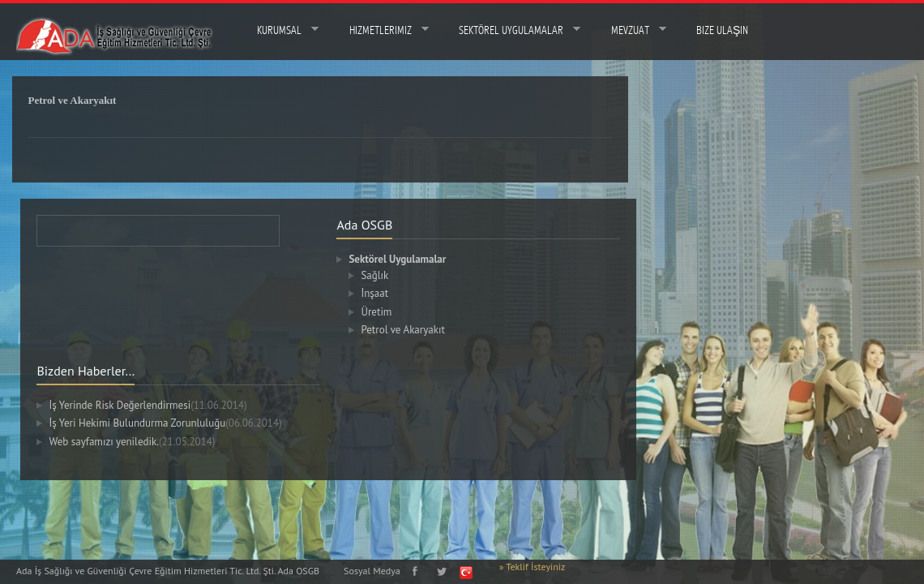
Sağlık (383, 275)
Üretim (385, 312)
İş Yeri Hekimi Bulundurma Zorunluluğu (174, 423)
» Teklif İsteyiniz (533, 567)
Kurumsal (277, 30)
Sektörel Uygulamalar (509, 30)
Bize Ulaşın (722, 31)
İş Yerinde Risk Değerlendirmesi (156, 405)
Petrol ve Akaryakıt (411, 330)
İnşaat (383, 293)
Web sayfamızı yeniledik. (141, 442)
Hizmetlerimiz (378, 30)
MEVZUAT (628, 30)
